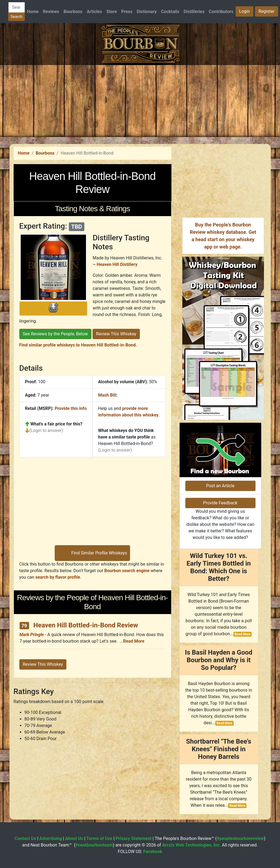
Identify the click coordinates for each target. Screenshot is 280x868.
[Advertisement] (140, 103)
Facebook (153, 852)
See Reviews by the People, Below (56, 334)
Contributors (221, 12)
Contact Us (25, 838)
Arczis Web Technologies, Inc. (192, 845)
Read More (134, 641)
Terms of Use (99, 838)
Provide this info (71, 408)
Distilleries (194, 12)
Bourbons (73, 12)
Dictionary (147, 12)
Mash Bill (107, 395)
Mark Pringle (32, 635)
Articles (94, 12)
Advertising (51, 838)
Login (244, 11)
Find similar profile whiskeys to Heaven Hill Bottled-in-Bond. (78, 345)
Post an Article (220, 486)
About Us (74, 838)
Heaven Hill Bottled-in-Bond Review (86, 625)
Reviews (51, 12)
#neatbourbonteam (94, 845)
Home (33, 12)
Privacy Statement (134, 838)
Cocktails (170, 12)
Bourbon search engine (127, 571)
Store (112, 12)
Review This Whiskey (116, 334)
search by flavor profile (58, 577)
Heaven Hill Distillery (117, 264)
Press (127, 12)
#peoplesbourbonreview (240, 838)
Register (267, 11)
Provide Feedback (220, 503)
